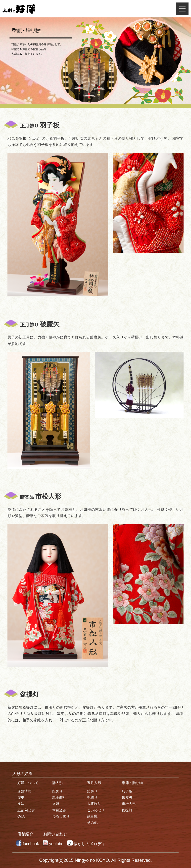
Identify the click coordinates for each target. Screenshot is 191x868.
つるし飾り (61, 816)
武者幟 (92, 816)
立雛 (56, 804)
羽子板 (127, 791)
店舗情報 (24, 791)
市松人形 (129, 804)
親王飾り (59, 797)
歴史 (21, 797)
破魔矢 (127, 797)
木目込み (59, 810)
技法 (21, 804)
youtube (56, 844)
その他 (92, 823)
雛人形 (57, 783)
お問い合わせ (55, 834)
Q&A (21, 816)
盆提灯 (127, 810)
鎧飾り (92, 791)
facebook (31, 844)
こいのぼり (96, 810)
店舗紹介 (25, 834)
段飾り (57, 791)
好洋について (28, 783)
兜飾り (92, 797)
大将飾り (94, 804)
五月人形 (94, 783)
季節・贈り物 (132, 783)
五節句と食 (26, 810)
